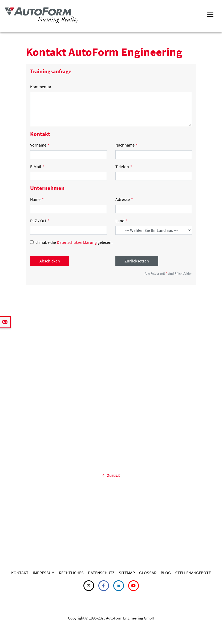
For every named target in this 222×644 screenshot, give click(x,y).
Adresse (124, 199)
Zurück (111, 475)
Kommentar (41, 87)
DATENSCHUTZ (101, 573)
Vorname (40, 145)
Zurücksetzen (137, 261)
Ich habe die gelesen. (71, 242)
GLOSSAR (148, 573)
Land (122, 221)
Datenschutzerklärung (77, 242)
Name (37, 199)
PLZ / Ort (40, 221)
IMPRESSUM (44, 573)
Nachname (127, 145)
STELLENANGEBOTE (193, 573)
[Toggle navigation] (210, 14)
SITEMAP (127, 573)
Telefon (124, 167)
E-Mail (37, 167)
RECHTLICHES (71, 573)
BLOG (166, 573)
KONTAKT (20, 573)
